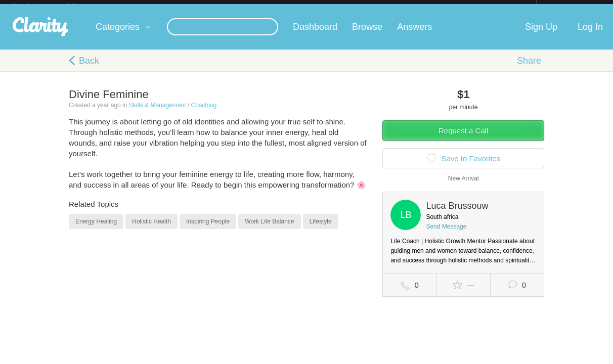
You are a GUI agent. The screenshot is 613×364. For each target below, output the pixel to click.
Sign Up (541, 35)
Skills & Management (158, 113)
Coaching (204, 113)
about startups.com (572, 7)
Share (529, 69)
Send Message (446, 235)
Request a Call (463, 139)
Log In (590, 35)
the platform (55, 6)
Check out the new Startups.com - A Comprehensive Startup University (427, 7)
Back (89, 69)
